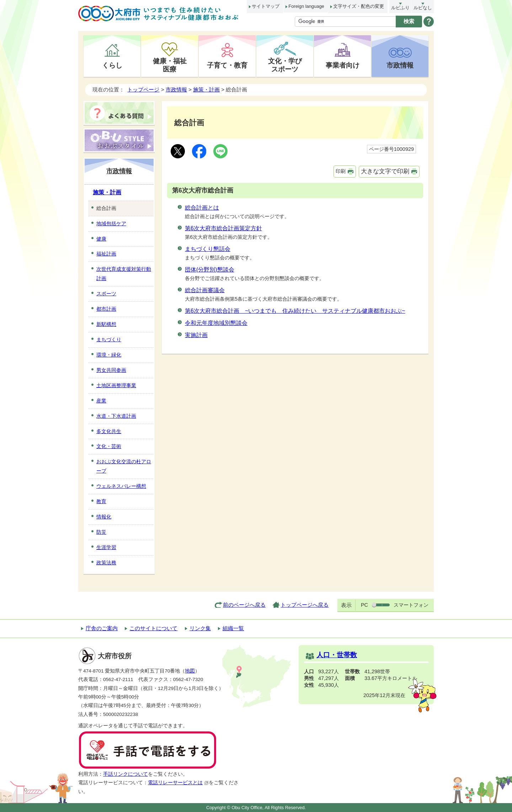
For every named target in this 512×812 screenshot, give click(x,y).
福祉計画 (106, 254)
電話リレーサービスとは (178, 783)
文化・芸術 (109, 446)
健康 (101, 239)
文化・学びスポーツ (285, 65)
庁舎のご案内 (102, 628)
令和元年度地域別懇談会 (216, 323)
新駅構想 (106, 324)
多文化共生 (109, 431)
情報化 (104, 517)
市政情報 (400, 65)
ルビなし (423, 8)
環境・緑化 (109, 355)
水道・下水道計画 (116, 416)
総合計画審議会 (205, 290)
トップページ (143, 89)
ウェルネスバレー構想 (121, 486)
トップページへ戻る (305, 605)
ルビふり (400, 8)
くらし (112, 65)
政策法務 (106, 563)
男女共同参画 (111, 370)
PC (364, 605)
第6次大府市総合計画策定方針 (223, 228)
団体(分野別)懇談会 (210, 270)
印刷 (341, 171)
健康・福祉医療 (170, 65)
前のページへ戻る (244, 605)
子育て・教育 (227, 65)
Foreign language (306, 6)
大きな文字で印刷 (385, 171)
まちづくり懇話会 (208, 249)
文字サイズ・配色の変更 (359, 6)
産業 (101, 401)
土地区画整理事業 (116, 385)
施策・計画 (206, 89)
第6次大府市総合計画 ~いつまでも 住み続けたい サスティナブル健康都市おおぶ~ (295, 311)
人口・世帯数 (337, 655)
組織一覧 (233, 628)
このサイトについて (153, 628)
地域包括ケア (111, 223)
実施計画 (196, 335)
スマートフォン (411, 605)
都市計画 (106, 309)
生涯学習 (106, 547)
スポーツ (106, 294)
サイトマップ (266, 6)
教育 (101, 501)
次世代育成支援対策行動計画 (124, 274)
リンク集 (200, 628)
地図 (190, 671)
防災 (101, 532)
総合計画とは (202, 208)
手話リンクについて (126, 774)
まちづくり (109, 339)
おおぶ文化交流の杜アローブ (124, 466)
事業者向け (343, 65)
